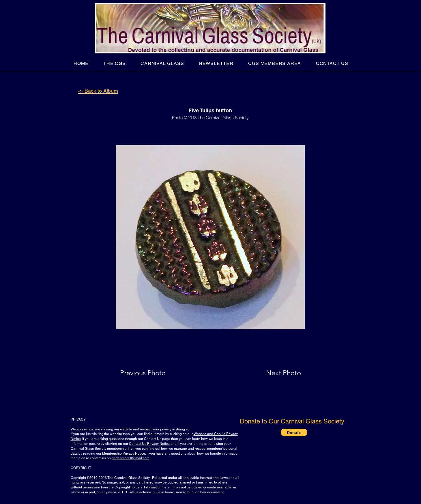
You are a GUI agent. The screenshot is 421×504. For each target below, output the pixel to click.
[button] (114, 63)
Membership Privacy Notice (124, 453)
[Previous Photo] (151, 373)
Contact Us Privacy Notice (149, 444)
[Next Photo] (272, 373)
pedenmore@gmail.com (131, 458)
